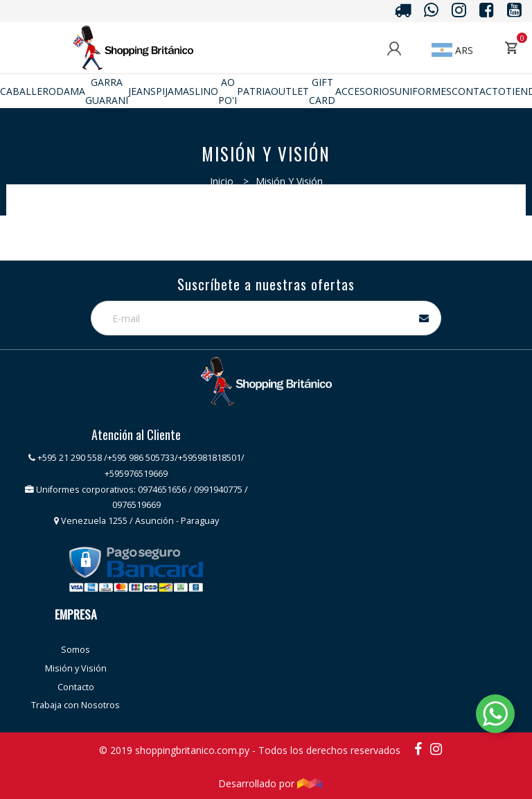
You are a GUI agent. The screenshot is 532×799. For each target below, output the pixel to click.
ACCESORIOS (365, 91)
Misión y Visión (76, 668)
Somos (76, 650)
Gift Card (322, 91)
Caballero (28, 91)
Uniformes (423, 91)
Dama (71, 91)
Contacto (479, 91)
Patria (254, 91)
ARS (452, 50)
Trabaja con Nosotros (76, 705)
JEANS (142, 91)
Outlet (290, 91)
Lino (206, 91)
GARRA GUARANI (107, 91)
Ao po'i (228, 91)
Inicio (222, 181)
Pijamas (175, 91)
